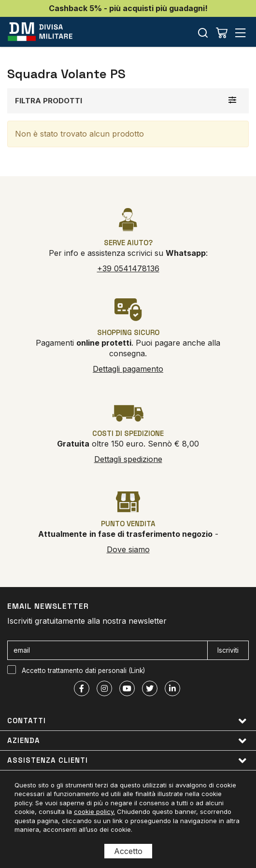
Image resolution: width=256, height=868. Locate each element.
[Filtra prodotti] (232, 100)
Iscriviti (228, 650)
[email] (107, 650)
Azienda (127, 741)
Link (137, 671)
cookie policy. (94, 812)
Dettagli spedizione (128, 459)
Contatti (127, 721)
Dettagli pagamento (128, 369)
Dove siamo (128, 549)
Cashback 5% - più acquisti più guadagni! (128, 8)
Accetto (128, 851)
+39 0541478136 (128, 268)
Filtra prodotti (49, 101)
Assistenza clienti (127, 761)
